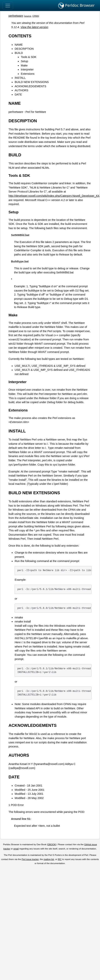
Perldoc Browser (76, 6)
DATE (18, 95)
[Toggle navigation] (8, 6)
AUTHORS (21, 90)
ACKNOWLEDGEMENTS (30, 86)
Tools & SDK (29, 57)
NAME (19, 45)
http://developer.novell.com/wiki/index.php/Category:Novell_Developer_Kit (54, 196)
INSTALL (20, 78)
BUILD (19, 53)
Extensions (28, 74)
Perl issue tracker (30, 859)
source (28, 16)
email (16, 849)
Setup (24, 61)
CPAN (35, 16)
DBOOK (52, 844)
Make (24, 65)
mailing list (49, 859)
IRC (60, 859)
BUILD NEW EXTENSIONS (32, 82)
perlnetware (16, 16)
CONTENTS (20, 36)
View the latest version (34, 27)
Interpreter (27, 70)
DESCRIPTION (24, 49)
